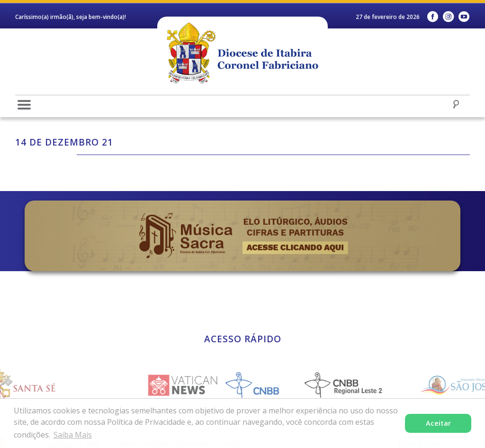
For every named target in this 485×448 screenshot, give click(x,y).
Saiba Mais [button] (73, 435)
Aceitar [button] (438, 423)
